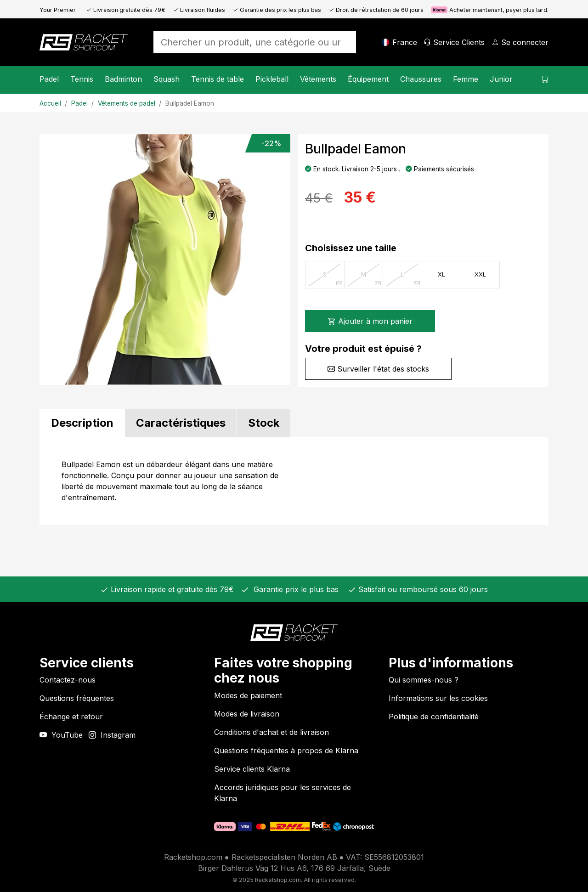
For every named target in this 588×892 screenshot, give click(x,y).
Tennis (82, 79)
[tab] (82, 423)
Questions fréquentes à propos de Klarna (286, 751)
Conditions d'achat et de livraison (271, 732)
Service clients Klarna (252, 769)
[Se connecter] (520, 42)
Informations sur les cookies (438, 698)
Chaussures (421, 79)
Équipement (368, 79)
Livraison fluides (199, 10)
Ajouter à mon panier (370, 321)
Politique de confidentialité (434, 717)
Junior (501, 79)
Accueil (50, 103)
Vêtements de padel (127, 103)
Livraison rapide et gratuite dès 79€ (171, 589)
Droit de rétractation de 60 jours (376, 10)
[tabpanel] (294, 481)
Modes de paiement (248, 695)
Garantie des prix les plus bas (277, 10)
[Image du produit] (165, 260)
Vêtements (318, 79)
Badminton (123, 79)
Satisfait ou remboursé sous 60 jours (422, 589)
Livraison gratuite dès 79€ (126, 10)
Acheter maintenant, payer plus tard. (490, 10)
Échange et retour (71, 717)
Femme (466, 79)
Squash (167, 79)
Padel (49, 79)
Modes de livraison (247, 714)
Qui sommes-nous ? (424, 680)
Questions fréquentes (77, 698)
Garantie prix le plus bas (294, 589)
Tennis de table (218, 79)
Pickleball (272, 79)
